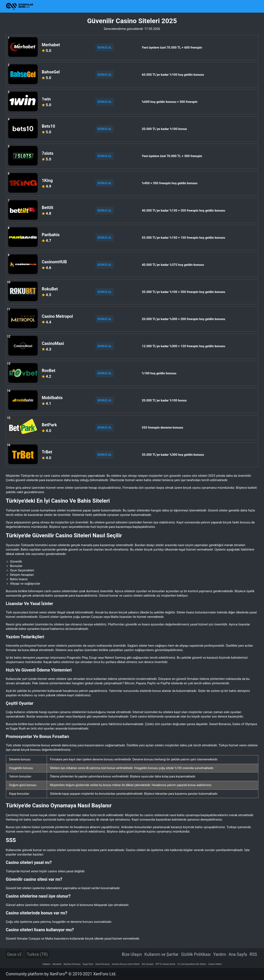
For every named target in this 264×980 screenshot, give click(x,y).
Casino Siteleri (215, 964)
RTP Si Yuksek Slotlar (166, 964)
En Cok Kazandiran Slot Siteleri (192, 964)
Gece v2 (14, 954)
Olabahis (46, 964)
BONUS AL (105, 48)
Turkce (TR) (37, 954)
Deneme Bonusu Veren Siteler (126, 964)
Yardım (220, 954)
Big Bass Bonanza (72, 964)
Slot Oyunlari (147, 964)
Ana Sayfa (238, 954)
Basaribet (57, 964)
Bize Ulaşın (132, 954)
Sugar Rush (88, 964)
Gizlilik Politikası (196, 954)
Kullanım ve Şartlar (161, 954)
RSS (253, 954)
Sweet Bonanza (103, 964)
